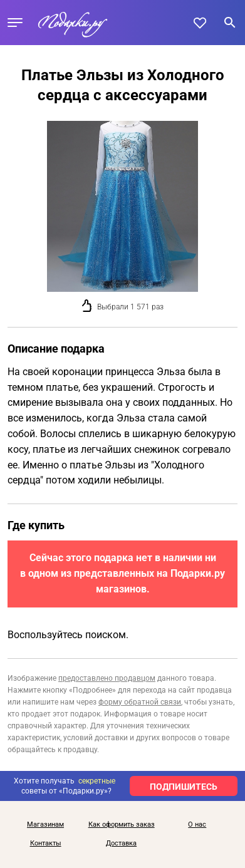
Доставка (121, 844)
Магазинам (45, 825)
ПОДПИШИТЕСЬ (184, 787)
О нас (197, 825)
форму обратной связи (140, 702)
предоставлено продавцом (107, 678)
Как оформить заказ (122, 825)
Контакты (46, 844)
